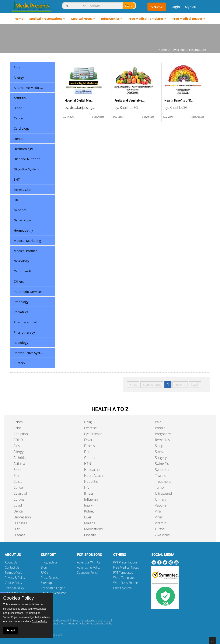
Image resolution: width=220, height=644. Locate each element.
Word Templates (124, 578)
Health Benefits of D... (179, 100)
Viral (158, 511)
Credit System (122, 588)
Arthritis (20, 458)
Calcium (20, 481)
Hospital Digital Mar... (79, 100)
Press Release (50, 578)
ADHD (18, 440)
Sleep (159, 446)
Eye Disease (93, 434)
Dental (19, 511)
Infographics (110, 19)
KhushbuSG (129, 108)
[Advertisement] (110, 36)
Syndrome (163, 470)
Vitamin (161, 523)
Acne (17, 428)
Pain (158, 422)
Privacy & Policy (15, 578)
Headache (92, 470)
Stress (160, 452)
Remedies (162, 440)
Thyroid (161, 476)
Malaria (90, 523)
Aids (17, 446)
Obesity (90, 535)
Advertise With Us (89, 562)
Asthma (19, 464)
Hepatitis (91, 481)
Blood (18, 470)
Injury (88, 505)
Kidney (89, 511)
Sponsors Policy (88, 573)
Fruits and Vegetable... (130, 100)
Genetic (90, 458)
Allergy (19, 452)
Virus (159, 517)
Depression (22, 517)
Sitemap (46, 583)
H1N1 (89, 464)
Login (176, 7)
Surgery (161, 458)
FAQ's (45, 573)
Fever (88, 440)
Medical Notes (82, 19)
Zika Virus (162, 535)
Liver (88, 517)
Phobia (160, 428)
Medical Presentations (46, 19)
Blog (44, 567)
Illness (89, 493)
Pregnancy (163, 434)
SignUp (190, 7)
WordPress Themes (126, 583)
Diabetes (20, 523)
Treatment (163, 481)
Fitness (90, 446)
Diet (17, 529)
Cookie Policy (14, 583)
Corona (19, 499)
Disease (20, 535)
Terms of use (14, 573)
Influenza (91, 499)
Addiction (21, 434)
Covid (18, 505)
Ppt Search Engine (53, 588)
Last (195, 384)
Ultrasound (163, 493)
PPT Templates (123, 573)
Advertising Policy (89, 567)
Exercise (90, 428)
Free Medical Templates (146, 19)
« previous (152, 384)
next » (180, 384)
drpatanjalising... (82, 108)
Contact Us (12, 567)
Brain (18, 476)
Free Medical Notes (126, 567)
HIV (87, 487)
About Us (11, 562)
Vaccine (161, 505)
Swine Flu (162, 464)
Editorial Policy (15, 588)
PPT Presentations (125, 562)
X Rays (160, 529)
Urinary (160, 499)
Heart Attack (94, 476)
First (133, 384)
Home (19, 19)
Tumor (160, 487)
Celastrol (20, 493)
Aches (18, 422)
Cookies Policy (18, 598)
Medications (93, 529)
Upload (157, 7)
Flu (86, 452)
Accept (11, 630)
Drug (88, 422)
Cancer (19, 487)
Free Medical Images (187, 19)
